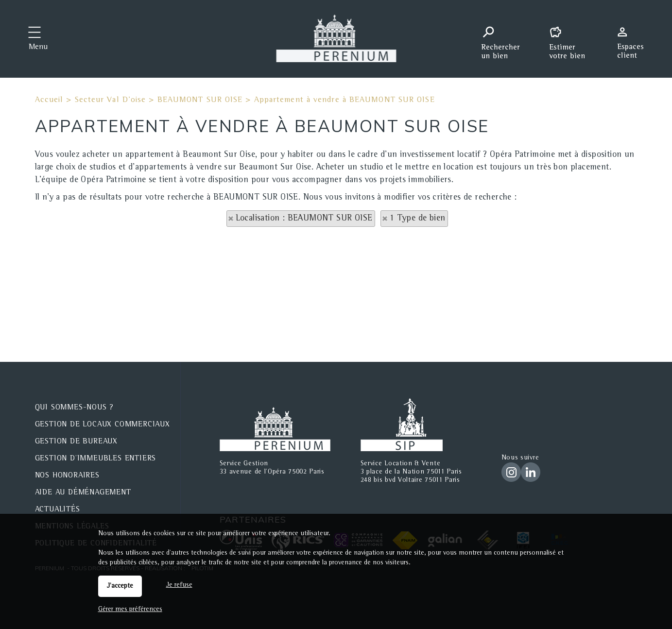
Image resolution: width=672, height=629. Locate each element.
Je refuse (179, 585)
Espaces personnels (634, 38)
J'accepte (120, 586)
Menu (38, 48)
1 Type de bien (418, 219)
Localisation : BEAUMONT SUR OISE (304, 219)
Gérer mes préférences (130, 610)
